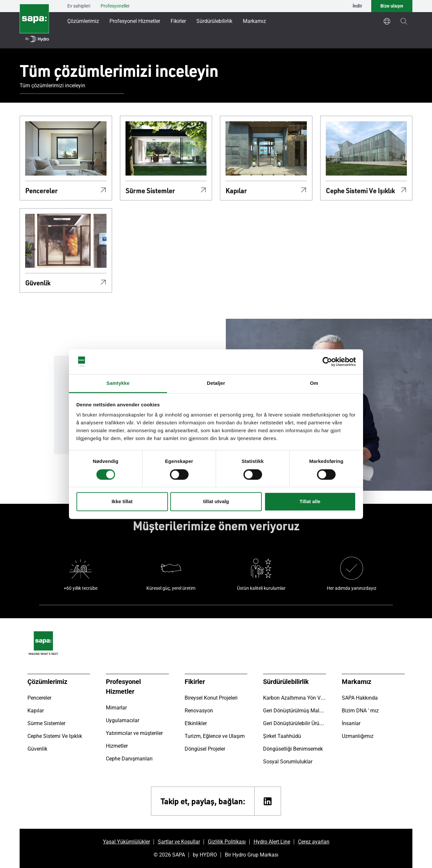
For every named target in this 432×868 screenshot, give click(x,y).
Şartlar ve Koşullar (179, 842)
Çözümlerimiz (83, 21)
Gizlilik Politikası (227, 842)
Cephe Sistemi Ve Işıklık (360, 191)
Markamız (254, 21)
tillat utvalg (216, 502)
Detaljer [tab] (216, 383)
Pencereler (41, 191)
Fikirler (178, 21)
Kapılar (236, 191)
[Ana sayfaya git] (34, 24)
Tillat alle (310, 502)
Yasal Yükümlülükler (126, 842)
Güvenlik (38, 283)
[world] (387, 21)
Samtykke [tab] (118, 383)
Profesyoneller (115, 6)
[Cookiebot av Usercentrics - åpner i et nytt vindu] (327, 362)
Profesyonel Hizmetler (135, 21)
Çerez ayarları (314, 842)
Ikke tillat (122, 502)
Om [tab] (314, 383)
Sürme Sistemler (150, 191)
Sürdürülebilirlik (214, 21)
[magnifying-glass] (404, 21)
